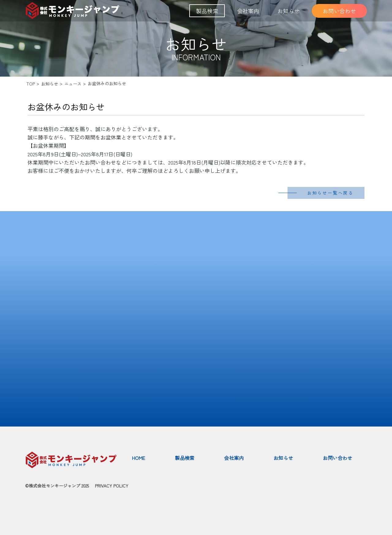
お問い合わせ (339, 11)
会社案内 (248, 11)
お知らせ (288, 11)
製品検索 (207, 11)
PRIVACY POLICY (112, 486)
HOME (139, 458)
